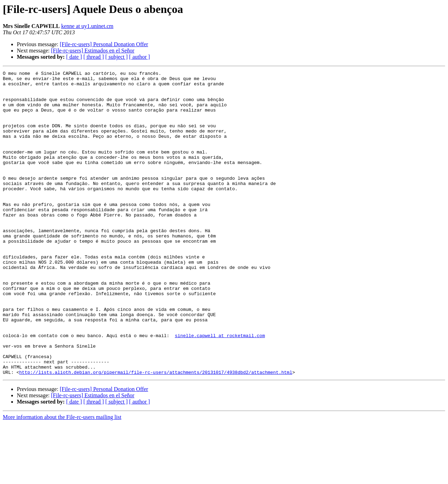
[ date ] (74, 57)
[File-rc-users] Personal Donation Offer (104, 44)
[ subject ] (117, 57)
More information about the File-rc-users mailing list (62, 478)
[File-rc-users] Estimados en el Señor (93, 51)
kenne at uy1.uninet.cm (87, 26)
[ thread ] (94, 57)
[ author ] (140, 57)
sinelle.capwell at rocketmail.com (220, 389)
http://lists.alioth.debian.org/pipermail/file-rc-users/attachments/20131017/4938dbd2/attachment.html (156, 433)
